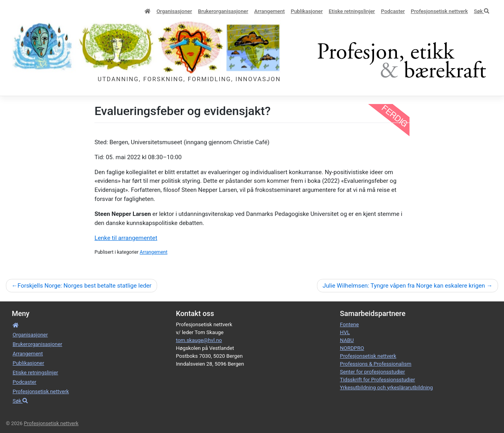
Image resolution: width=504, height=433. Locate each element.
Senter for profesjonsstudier (372, 372)
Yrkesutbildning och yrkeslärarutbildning (386, 387)
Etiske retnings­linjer (352, 11)
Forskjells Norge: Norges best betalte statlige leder (84, 286)
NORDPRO (352, 348)
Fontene (349, 324)
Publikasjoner (307, 11)
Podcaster (393, 11)
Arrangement (270, 11)
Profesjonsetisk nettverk (439, 11)
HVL (345, 332)
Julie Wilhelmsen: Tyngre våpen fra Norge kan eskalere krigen (404, 286)
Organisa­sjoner (174, 11)
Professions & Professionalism (375, 364)
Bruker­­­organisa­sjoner (223, 11)
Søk (481, 11)
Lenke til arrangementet (126, 238)
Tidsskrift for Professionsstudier (377, 380)
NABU (347, 340)
